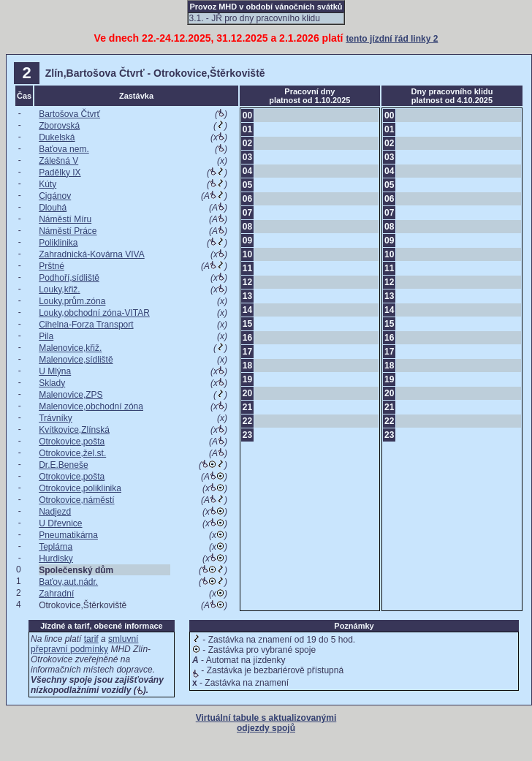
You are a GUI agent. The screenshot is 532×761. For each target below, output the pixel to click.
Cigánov (55, 196)
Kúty (47, 184)
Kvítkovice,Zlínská (74, 430)
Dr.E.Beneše (63, 465)
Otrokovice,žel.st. (72, 453)
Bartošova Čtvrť (69, 114)
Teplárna (56, 547)
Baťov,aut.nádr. (68, 582)
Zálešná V (58, 161)
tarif (91, 639)
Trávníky (56, 418)
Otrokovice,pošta (72, 442)
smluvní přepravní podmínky (84, 644)
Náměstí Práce (68, 231)
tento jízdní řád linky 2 (392, 39)
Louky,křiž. (59, 289)
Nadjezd (55, 512)
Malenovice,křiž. (70, 348)
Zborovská (59, 126)
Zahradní (56, 594)
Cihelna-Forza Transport (86, 325)
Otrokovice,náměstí (76, 500)
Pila (46, 336)
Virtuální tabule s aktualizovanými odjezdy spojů (266, 723)
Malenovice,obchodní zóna (91, 406)
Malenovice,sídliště (76, 360)
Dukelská (57, 137)
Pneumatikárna (68, 535)
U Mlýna (55, 371)
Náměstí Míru (65, 219)
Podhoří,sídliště (69, 278)
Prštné (52, 266)
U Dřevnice (60, 523)
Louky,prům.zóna (72, 301)
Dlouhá (53, 208)
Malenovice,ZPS (71, 395)
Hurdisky (56, 559)
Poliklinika (58, 243)
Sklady (52, 383)
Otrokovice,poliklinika (80, 488)
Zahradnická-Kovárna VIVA (92, 254)
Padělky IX (60, 173)
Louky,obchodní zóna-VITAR (94, 313)
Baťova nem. (64, 149)
